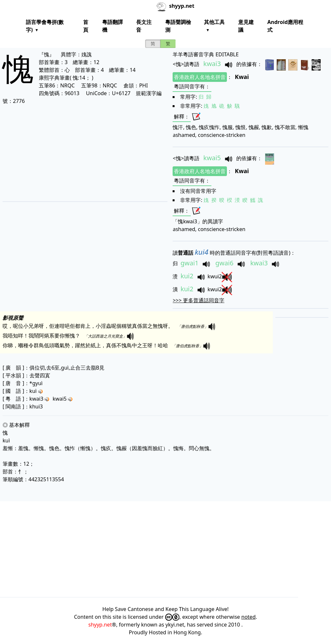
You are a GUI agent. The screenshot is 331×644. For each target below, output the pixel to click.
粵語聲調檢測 (178, 26)
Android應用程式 (285, 26)
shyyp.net (100, 625)
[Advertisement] (82, 153)
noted (249, 617)
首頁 (86, 26)
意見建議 (246, 26)
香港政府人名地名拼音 (200, 77)
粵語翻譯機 (112, 26)
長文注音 (144, 26)
